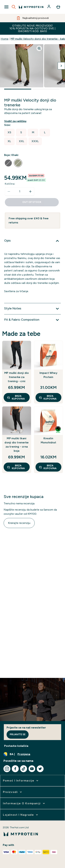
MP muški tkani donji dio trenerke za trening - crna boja (17, 445)
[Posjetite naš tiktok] (24, 769)
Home (5, 39)
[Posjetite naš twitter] (40, 769)
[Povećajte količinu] (30, 191)
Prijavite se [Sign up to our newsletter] (18, 734)
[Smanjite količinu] (9, 191)
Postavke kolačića (16, 746)
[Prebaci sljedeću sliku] (61, 66)
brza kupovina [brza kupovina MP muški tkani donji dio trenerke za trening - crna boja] (16, 467)
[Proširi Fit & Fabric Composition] (32, 320)
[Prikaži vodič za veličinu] (16, 121)
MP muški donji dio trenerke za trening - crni (17, 377)
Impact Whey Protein (48, 375)
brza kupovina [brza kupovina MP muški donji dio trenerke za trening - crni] (16, 397)
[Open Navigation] (6, 7)
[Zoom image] (39, 48)
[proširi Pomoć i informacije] (21, 781)
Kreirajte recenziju (19, 523)
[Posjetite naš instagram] (7, 769)
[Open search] (14, 7)
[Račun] (49, 7)
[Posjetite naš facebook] (15, 769)
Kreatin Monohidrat (48, 440)
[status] (20, 191)
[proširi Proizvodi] (13, 792)
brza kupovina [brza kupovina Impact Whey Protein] (48, 397)
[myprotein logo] (31, 7)
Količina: (10, 184)
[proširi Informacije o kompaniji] (24, 803)
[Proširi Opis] (32, 241)
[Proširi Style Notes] (32, 309)
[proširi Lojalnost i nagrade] (21, 815)
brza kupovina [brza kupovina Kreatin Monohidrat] (48, 467)
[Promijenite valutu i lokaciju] (32, 754)
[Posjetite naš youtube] (32, 769)
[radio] (9, 133)
